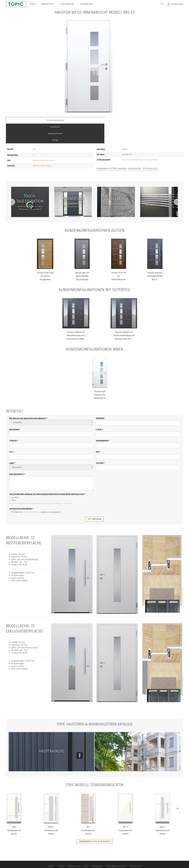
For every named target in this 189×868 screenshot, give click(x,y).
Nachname (15, 410)
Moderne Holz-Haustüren (43, 141)
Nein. (13, 480)
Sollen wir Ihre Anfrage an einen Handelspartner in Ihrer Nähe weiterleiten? (47, 474)
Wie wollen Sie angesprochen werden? (28, 399)
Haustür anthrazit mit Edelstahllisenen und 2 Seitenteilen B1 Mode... (76, 316)
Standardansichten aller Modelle (95, 822)
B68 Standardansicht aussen (14, 811)
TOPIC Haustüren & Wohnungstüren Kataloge (94, 704)
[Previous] (12, 182)
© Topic (51, 846)
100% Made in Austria (116, 846)
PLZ (12, 432)
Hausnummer (103, 421)
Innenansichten (135, 149)
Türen (34, 4)
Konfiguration (69, 4)
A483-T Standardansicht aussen (163, 811)
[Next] (177, 182)
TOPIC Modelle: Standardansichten (95, 765)
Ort (98, 432)
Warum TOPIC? (49, 4)
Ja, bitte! (14, 478)
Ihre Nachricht (17, 454)
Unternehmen (88, 4)
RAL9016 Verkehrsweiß (42, 146)
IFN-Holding (136, 846)
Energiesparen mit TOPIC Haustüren (111, 149)
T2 (34, 135)
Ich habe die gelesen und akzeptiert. (35, 492)
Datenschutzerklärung (21, 489)
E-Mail (99, 410)
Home (61, 846)
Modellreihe (72, 120)
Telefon (100, 443)
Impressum (97, 846)
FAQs (154, 149)
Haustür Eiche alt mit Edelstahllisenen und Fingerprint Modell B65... (119, 260)
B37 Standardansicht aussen (88, 811)
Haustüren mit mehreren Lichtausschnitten (140, 140)
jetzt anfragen (94, 499)
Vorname (100, 398)
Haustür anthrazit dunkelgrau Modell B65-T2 (155, 256)
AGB (86, 846)
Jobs (145, 149)
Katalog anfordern (117, 120)
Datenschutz (74, 846)
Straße (14, 421)
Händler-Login (177, 4)
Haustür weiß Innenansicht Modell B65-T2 (100, 375)
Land (12, 443)
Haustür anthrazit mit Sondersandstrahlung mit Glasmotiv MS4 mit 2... (124, 316)
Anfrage (161, 120)
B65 (34, 129)
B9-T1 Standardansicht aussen (125, 811)
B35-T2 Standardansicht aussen (51, 811)
